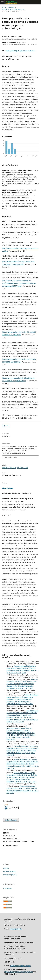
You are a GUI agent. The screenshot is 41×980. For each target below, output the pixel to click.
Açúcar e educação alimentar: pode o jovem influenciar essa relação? (21, 667)
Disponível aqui (8, 488)
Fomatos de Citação (10, 457)
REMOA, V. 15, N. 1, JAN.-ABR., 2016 (13, 10)
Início (4, 7)
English (6, 868)
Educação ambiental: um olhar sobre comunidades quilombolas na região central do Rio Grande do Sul (22, 683)
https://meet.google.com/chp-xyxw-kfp (19, 972)
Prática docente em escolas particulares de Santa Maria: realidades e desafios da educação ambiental (22, 698)
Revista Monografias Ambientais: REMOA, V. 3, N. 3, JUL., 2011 (22, 780)
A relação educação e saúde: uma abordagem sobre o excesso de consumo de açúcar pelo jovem (23, 748)
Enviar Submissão (11, 820)
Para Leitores (8, 888)
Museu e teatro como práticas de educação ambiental (21, 787)
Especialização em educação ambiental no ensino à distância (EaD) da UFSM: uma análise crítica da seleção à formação (22, 776)
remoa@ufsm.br (16, 929)
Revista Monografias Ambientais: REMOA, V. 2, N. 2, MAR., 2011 (23, 766)
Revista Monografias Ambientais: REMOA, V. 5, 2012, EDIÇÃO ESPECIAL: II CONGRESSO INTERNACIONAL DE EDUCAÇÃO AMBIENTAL (21, 735)
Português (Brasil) (10, 875)
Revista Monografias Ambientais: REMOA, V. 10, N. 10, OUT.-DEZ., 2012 (23, 672)
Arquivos (11, 7)
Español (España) (10, 871)
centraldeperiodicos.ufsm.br (20, 966)
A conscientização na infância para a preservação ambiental (19, 728)
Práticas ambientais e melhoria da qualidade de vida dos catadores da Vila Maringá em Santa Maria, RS (22, 762)
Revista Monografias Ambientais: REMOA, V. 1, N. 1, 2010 (20, 687)
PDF (7, 426)
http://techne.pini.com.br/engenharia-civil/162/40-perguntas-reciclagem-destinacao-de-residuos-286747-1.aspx (19, 283)
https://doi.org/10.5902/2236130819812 (21, 51)
